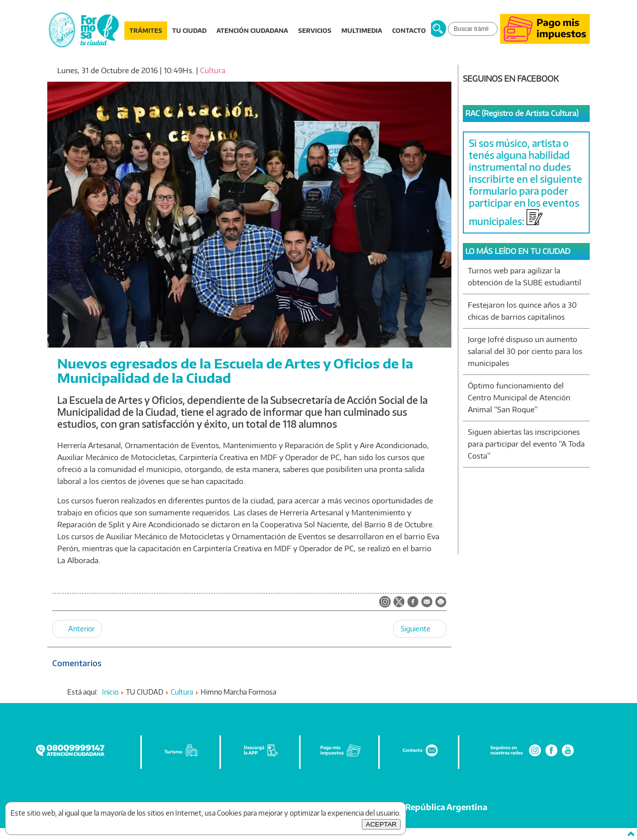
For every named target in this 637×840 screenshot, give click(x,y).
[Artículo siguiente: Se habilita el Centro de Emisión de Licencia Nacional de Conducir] (420, 629)
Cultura (213, 70)
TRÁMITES (146, 31)
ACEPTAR (381, 824)
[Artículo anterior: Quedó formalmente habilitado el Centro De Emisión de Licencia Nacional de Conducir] (77, 629)
